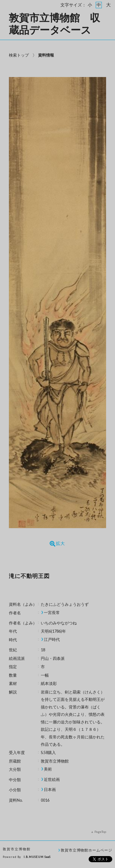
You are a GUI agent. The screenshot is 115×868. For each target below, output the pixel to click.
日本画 (50, 790)
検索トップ (19, 55)
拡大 (57, 544)
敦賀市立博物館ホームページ (86, 850)
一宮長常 (52, 613)
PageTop (100, 832)
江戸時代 (52, 640)
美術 (48, 769)
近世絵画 (52, 780)
